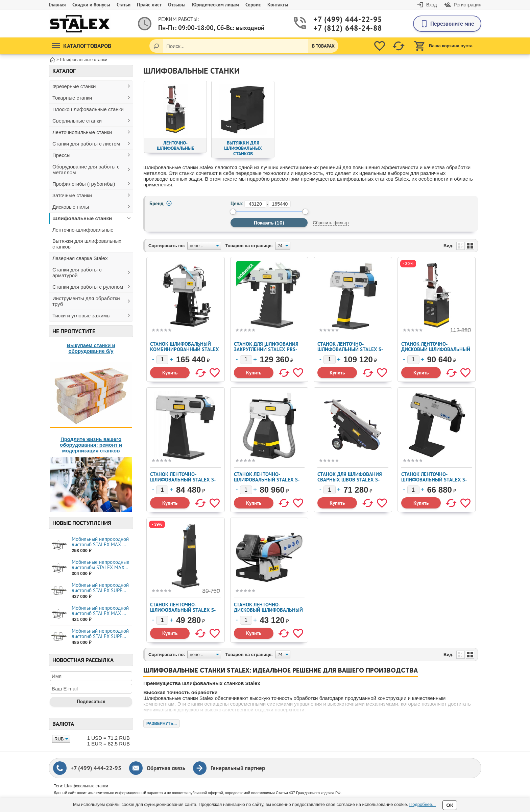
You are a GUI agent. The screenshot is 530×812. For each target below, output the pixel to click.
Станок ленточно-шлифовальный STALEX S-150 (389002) (350, 349)
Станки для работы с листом (86, 144)
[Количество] (162, 360)
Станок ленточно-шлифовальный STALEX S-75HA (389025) (267, 480)
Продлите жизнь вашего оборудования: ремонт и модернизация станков (91, 445)
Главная (57, 5)
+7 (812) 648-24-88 (340, 28)
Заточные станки (72, 195)
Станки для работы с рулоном (88, 287)
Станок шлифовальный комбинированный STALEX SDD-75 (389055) (185, 349)
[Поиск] (156, 46)
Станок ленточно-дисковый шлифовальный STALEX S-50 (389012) (268, 610)
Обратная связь (166, 768)
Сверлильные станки (77, 121)
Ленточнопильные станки (82, 132)
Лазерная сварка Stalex (80, 258)
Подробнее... (423, 804)
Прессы (61, 155)
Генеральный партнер (238, 768)
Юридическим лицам (215, 5)
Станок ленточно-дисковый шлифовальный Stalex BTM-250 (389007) (436, 349)
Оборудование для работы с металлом (86, 169)
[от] (255, 204)
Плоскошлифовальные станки (88, 109)
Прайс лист (149, 5)
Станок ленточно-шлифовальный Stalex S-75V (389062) (183, 610)
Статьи (124, 5)
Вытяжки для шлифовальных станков (87, 244)
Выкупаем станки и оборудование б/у (91, 348)
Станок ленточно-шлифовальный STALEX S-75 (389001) (434, 480)
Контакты (278, 5)
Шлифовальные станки (82, 218)
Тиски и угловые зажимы (81, 316)
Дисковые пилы (71, 207)
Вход (432, 5)
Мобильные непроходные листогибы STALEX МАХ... (101, 565)
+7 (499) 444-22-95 (340, 19)
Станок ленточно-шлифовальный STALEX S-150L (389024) (183, 480)
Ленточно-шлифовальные (83, 230)
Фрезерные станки (74, 86)
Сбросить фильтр (331, 223)
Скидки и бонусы (91, 5)
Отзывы (177, 5)
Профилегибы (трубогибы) (84, 184)
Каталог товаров (82, 46)
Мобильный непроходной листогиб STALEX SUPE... (100, 588)
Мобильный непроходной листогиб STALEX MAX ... (100, 542)
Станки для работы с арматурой (77, 272)
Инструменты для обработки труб (86, 301)
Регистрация (467, 5)
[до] (280, 204)
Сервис (253, 5)
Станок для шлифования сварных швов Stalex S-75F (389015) (350, 480)
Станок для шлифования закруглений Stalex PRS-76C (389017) (266, 349)
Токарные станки (72, 98)
